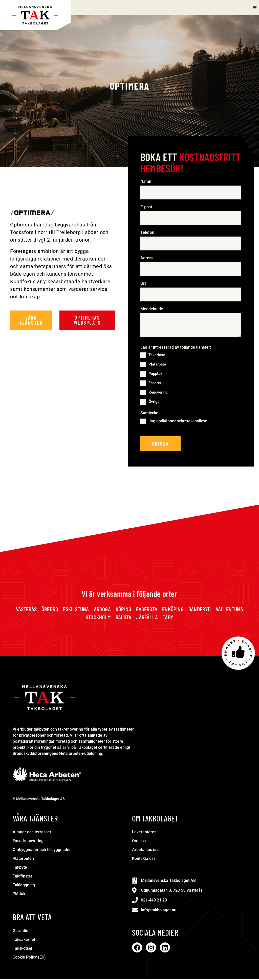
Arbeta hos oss (146, 851)
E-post (147, 207)
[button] (255, 8)
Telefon (148, 233)
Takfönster (23, 877)
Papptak (155, 375)
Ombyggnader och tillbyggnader (42, 851)
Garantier (21, 932)
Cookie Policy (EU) (29, 958)
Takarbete (157, 356)
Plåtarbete (157, 365)
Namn (147, 182)
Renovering (158, 393)
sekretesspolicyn (192, 422)
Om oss (139, 842)
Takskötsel (22, 950)
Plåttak (19, 895)
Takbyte (20, 869)
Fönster (155, 384)
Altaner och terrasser (32, 833)
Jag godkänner (178, 422)
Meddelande (152, 310)
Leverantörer (144, 833)
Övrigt (154, 403)
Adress (147, 259)
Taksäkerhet (24, 941)
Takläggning (24, 886)
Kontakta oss (144, 860)
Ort (143, 284)
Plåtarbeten (23, 860)
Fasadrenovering (28, 842)
